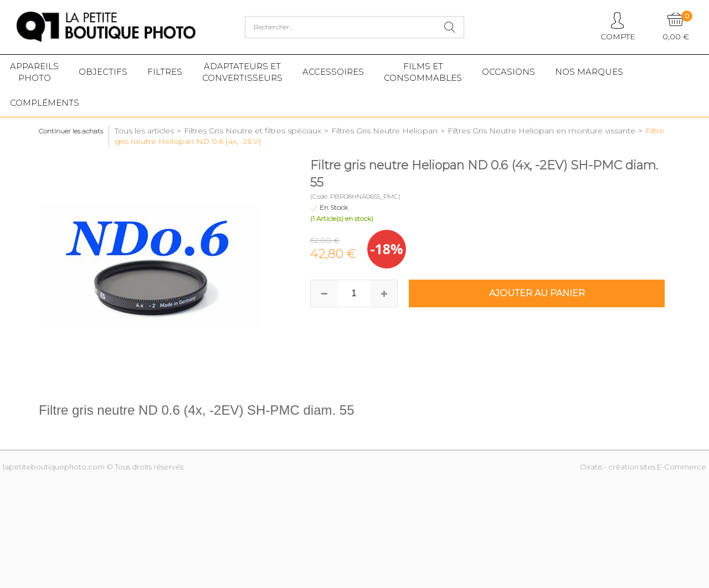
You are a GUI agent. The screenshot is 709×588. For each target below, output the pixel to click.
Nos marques (589, 72)
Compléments (45, 103)
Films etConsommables (423, 72)
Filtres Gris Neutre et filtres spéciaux (253, 131)
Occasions (508, 72)
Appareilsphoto (34, 72)
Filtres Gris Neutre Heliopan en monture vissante (541, 131)
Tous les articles (144, 131)
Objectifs (103, 72)
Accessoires (333, 72)
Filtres (165, 72)
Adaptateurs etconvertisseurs (242, 72)
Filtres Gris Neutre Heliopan (384, 131)
